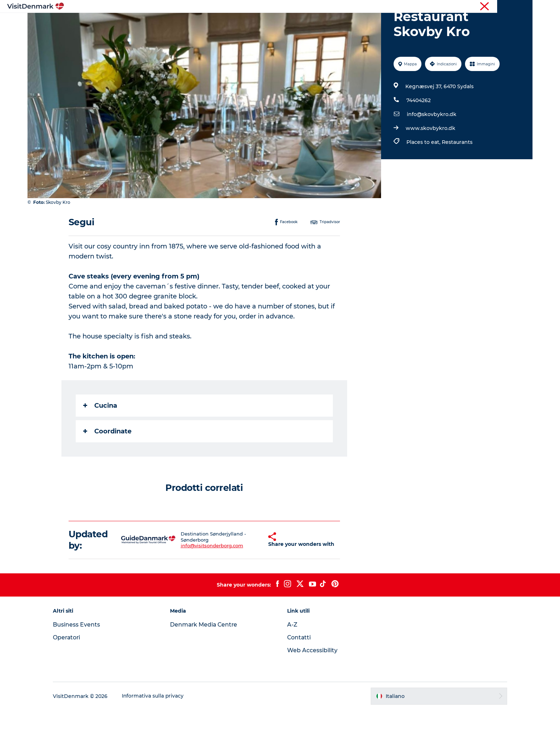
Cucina (101, 439)
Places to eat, (424, 176)
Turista (474, 7)
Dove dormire (310, 23)
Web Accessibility (312, 684)
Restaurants (457, 176)
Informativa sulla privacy (159, 730)
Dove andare (227, 23)
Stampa (524, 7)
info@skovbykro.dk (431, 148)
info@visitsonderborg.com (206, 580)
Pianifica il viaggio (364, 23)
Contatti (299, 671)
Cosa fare (268, 23)
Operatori (498, 7)
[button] (254, 574)
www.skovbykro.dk (430, 162)
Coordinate (108, 465)
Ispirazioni (186, 23)
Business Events (82, 658)
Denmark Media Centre (207, 658)
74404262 (418, 134)
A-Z (292, 658)
